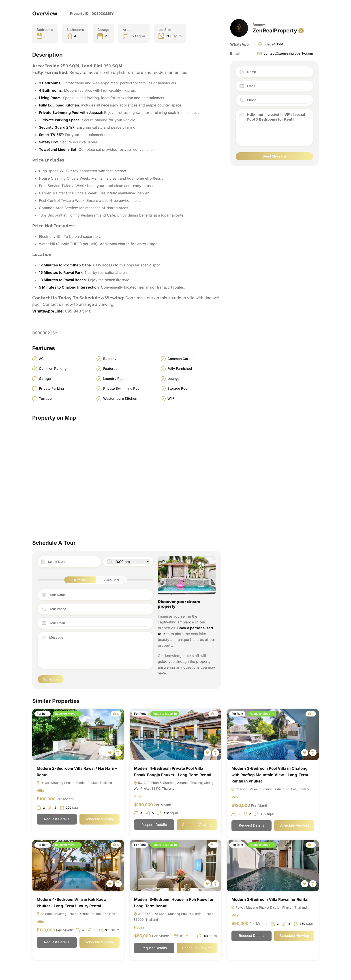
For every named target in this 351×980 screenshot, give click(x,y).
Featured (110, 369)
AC (41, 359)
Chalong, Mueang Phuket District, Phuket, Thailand (271, 790)
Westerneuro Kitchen (120, 399)
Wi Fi (171, 399)
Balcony (110, 359)
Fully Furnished (180, 369)
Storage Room (179, 389)
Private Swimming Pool (122, 389)
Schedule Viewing (99, 820)
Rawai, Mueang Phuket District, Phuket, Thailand (74, 783)
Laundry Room (115, 379)
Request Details (57, 820)
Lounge (173, 379)
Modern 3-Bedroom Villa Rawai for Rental (270, 900)
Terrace (45, 399)
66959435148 (271, 44)
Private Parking (51, 389)
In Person (80, 580)
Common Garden (181, 359)
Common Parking (53, 369)
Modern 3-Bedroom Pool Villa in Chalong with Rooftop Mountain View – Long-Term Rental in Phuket (270, 775)
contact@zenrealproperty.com (285, 53)
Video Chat (111, 580)
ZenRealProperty (275, 31)
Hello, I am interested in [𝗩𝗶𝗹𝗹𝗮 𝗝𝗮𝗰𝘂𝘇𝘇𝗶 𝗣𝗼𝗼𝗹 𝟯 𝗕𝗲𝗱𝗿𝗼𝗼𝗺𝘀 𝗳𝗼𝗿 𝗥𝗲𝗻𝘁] (277, 127)
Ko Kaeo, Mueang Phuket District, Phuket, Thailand (76, 915)
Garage (45, 379)
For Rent (43, 714)
